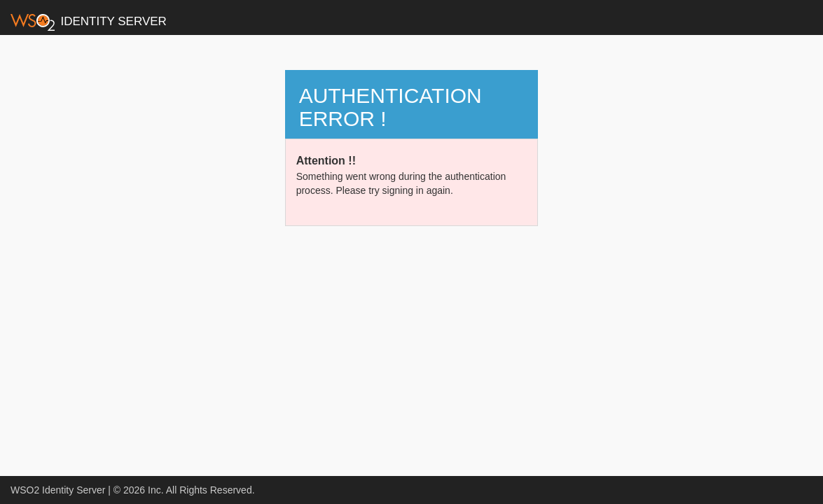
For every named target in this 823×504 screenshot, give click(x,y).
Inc (154, 490)
